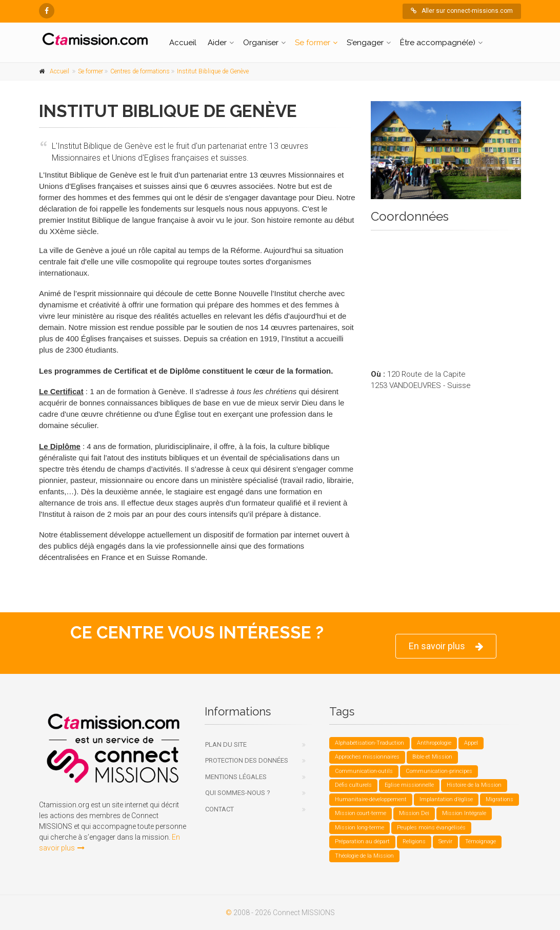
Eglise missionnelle (409, 785)
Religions (414, 841)
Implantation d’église (446, 799)
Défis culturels (353, 785)
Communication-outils (364, 771)
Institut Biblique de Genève (213, 71)
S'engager (365, 43)
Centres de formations (140, 71)
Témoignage (481, 841)
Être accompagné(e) (438, 43)
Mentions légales (236, 777)
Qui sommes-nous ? (238, 793)
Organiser (261, 43)
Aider (217, 43)
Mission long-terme (359, 828)
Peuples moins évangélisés (431, 828)
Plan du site (226, 744)
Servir (445, 841)
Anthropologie (434, 743)
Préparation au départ (362, 841)
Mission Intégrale (464, 813)
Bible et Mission (432, 757)
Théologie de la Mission (364, 856)
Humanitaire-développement (371, 799)
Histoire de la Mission (474, 785)
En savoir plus (446, 646)
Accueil (183, 43)
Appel (471, 743)
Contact (219, 809)
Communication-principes (439, 771)
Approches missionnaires (367, 757)
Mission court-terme (361, 813)
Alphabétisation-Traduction (369, 743)
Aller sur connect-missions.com (462, 11)
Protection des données (247, 760)
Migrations (499, 799)
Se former (313, 43)
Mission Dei (414, 813)
